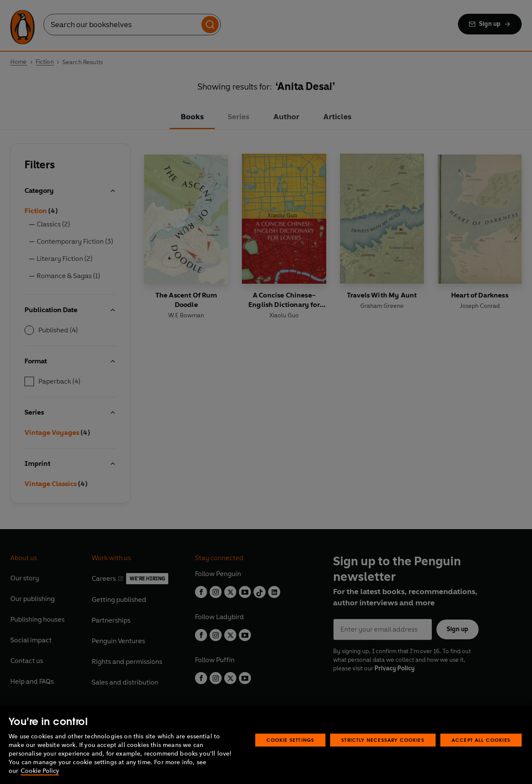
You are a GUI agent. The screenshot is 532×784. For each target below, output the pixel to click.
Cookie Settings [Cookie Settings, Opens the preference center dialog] (291, 740)
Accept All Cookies (481, 740)
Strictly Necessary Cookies (383, 740)
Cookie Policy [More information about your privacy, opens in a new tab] (40, 771)
